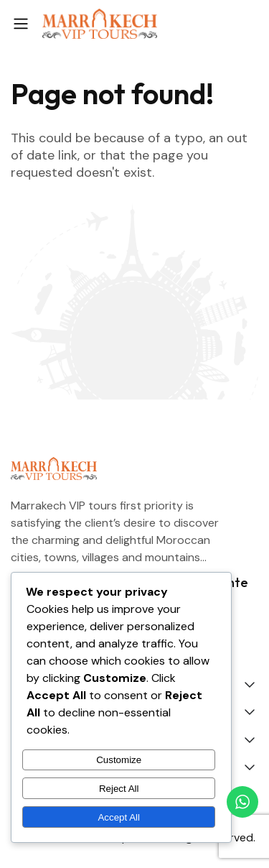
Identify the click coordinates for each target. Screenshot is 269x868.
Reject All (119, 789)
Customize (119, 760)
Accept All (119, 817)
